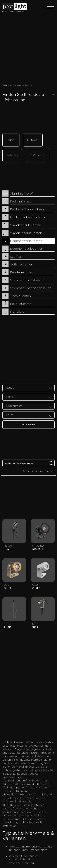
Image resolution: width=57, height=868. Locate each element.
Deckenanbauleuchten (27, 208)
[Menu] (50, 7)
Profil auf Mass (21, 200)
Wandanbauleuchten (26, 224)
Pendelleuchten (22, 271)
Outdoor (33, 140)
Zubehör (12, 154)
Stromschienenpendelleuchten (32, 287)
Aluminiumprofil (22, 192)
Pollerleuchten (21, 302)
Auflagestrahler (21, 263)
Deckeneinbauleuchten (28, 216)
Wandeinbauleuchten (26, 232)
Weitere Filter (28, 423)
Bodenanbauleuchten (26, 239)
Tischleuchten (21, 295)
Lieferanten (38, 154)
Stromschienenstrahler (27, 279)
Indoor (11, 140)
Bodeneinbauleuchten (27, 247)
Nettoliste (17, 310)
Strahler (16, 255)
